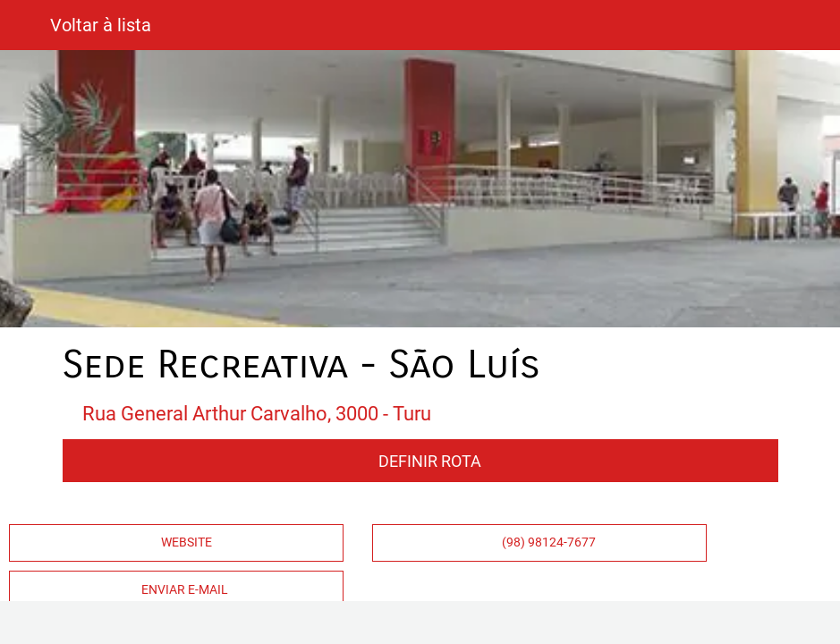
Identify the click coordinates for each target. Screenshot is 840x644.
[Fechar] (25, 25)
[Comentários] (217, 623)
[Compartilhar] (623, 623)
